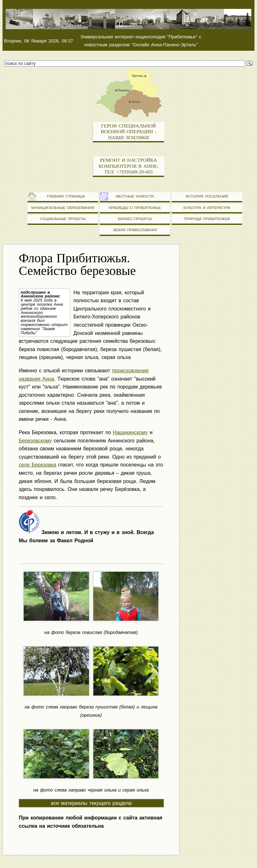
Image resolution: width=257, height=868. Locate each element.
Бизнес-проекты (135, 219)
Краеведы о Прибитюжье (135, 208)
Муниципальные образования (63, 208)
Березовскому (35, 441)
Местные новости (135, 196)
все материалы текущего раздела (91, 803)
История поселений (207, 196)
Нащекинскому (130, 432)
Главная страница (63, 196)
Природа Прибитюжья (207, 219)
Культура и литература (207, 208)
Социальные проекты (63, 219)
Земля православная (135, 230)
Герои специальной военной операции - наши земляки (128, 132)
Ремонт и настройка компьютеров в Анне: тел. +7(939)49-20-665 (128, 166)
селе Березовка (37, 465)
